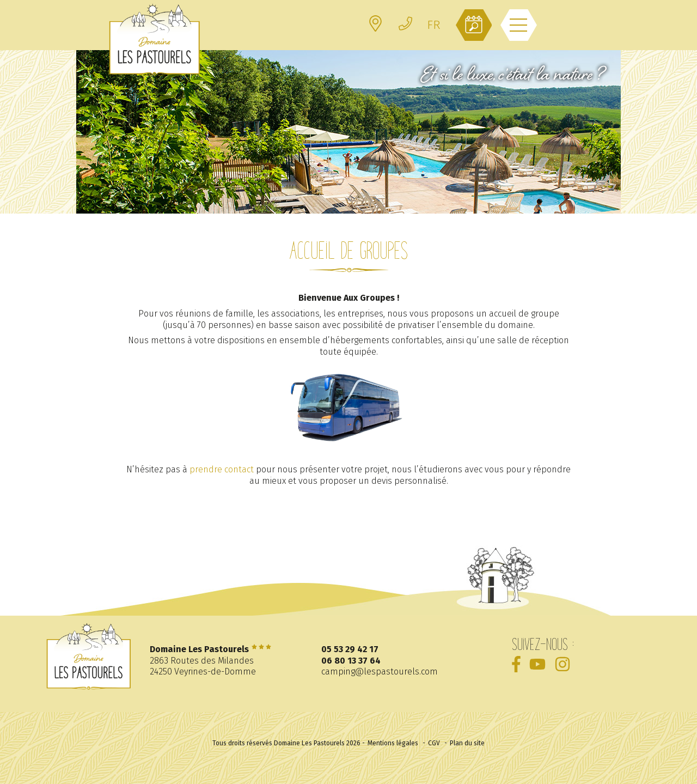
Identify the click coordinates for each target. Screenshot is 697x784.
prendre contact (222, 469)
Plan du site (467, 743)
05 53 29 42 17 (350, 649)
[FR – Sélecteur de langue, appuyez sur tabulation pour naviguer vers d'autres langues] (433, 25)
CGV (434, 743)
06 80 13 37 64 (351, 661)
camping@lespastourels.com (380, 671)
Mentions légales (393, 743)
